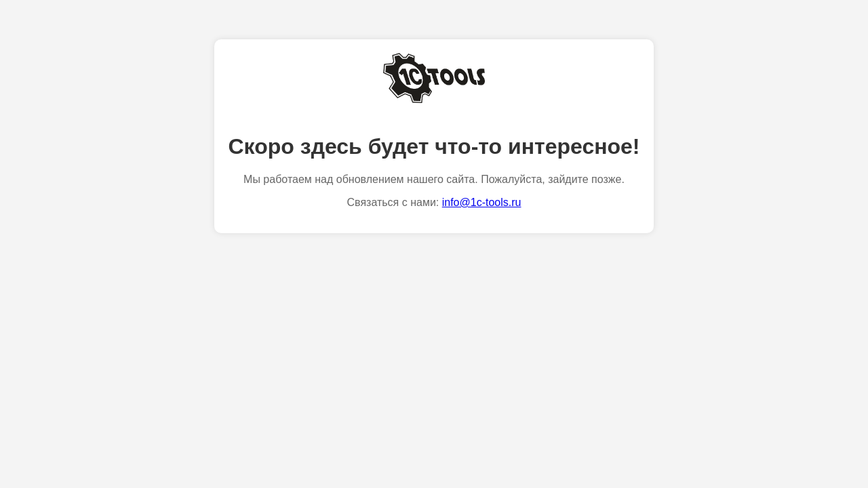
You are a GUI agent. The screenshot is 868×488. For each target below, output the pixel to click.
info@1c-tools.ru (482, 202)
